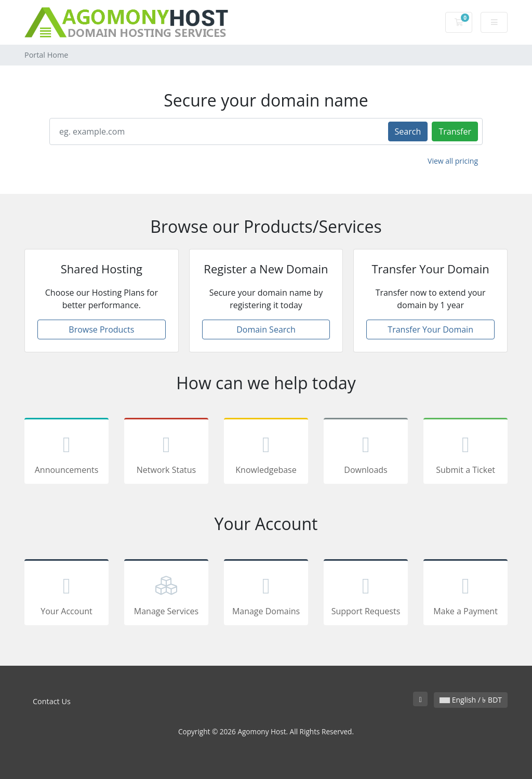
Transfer (455, 131)
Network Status (166, 453)
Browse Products (101, 329)
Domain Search (266, 329)
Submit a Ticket (465, 453)
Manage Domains (266, 594)
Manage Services (166, 594)
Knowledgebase (266, 453)
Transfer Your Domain (430, 329)
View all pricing (453, 161)
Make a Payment (465, 594)
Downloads (366, 453)
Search (408, 131)
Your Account (66, 594)
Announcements (66, 453)
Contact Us (52, 701)
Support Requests (366, 594)
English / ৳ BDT (471, 700)
